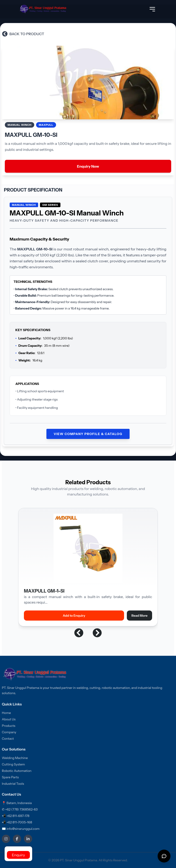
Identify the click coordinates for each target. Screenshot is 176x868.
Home (6, 713)
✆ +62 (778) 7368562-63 (20, 809)
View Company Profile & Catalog (88, 434)
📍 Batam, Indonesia (17, 803)
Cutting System (13, 764)
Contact (8, 739)
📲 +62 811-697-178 (16, 816)
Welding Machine (15, 758)
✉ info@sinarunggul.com (21, 829)
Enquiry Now (88, 166)
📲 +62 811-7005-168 (17, 822)
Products (9, 726)
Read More (139, 616)
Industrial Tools (13, 784)
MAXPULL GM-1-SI (44, 591)
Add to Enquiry (74, 616)
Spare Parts (10, 777)
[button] (79, 633)
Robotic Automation (17, 771)
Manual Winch (20, 125)
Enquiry (18, 855)
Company (9, 732)
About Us (9, 719)
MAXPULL (46, 125)
